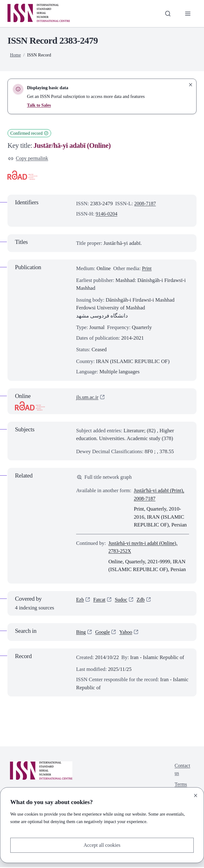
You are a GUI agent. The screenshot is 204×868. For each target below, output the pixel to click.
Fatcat (100, 601)
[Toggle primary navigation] (188, 14)
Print (147, 269)
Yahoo (127, 633)
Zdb (142, 601)
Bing (81, 633)
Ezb (80, 601)
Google (103, 633)
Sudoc (122, 601)
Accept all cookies (102, 845)
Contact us (182, 771)
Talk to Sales (39, 105)
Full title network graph (105, 478)
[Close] (196, 795)
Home (15, 55)
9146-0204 (107, 214)
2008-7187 (146, 204)
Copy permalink (29, 159)
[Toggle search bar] (167, 14)
